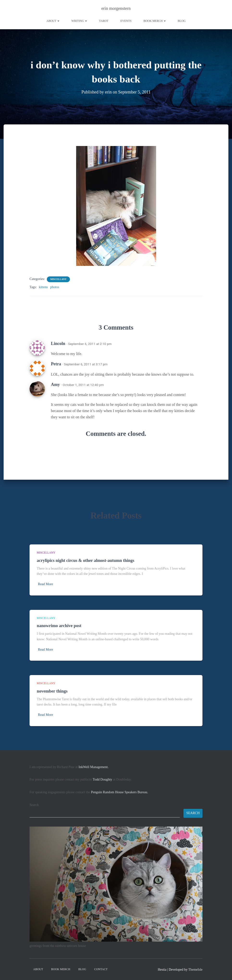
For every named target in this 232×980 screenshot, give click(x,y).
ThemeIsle (195, 970)
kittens (43, 287)
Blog (182, 21)
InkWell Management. (94, 767)
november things (52, 691)
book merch (155, 21)
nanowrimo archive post (59, 626)
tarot (104, 21)
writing (79, 21)
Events (126, 21)
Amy (55, 385)
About (53, 21)
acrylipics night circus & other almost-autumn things (85, 560)
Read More (46, 584)
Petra (56, 364)
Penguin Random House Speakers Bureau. (120, 792)
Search (34, 805)
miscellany (58, 279)
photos (55, 287)
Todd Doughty (102, 779)
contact (101, 969)
